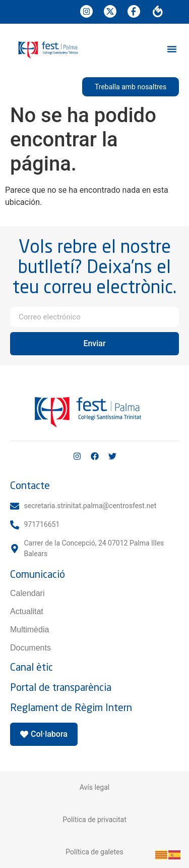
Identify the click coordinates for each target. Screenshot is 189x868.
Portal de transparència (61, 687)
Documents (30, 648)
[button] (172, 49)
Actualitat (27, 611)
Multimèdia (29, 630)
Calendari (27, 593)
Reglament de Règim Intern (71, 707)
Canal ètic (31, 667)
